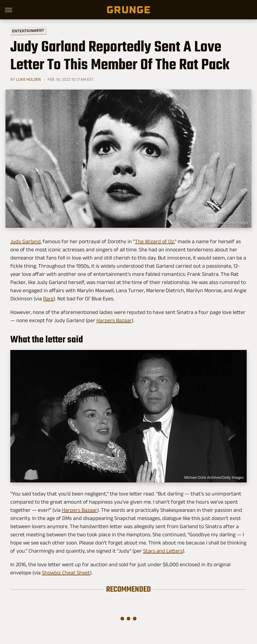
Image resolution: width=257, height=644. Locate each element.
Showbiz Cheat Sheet (66, 573)
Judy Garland (25, 241)
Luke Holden (28, 79)
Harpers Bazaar (114, 320)
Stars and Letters (163, 551)
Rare (48, 299)
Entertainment (28, 31)
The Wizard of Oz (154, 241)
